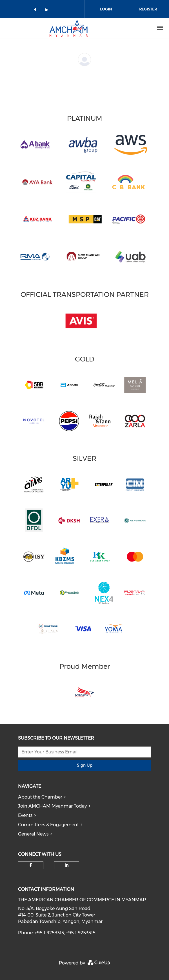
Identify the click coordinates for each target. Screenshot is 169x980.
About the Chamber (40, 797)
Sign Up (85, 765)
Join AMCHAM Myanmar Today (52, 806)
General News (33, 834)
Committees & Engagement (48, 825)
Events (25, 815)
